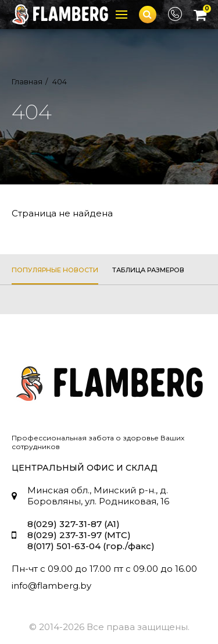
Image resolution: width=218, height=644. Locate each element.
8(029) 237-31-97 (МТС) (79, 535)
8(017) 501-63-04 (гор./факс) (91, 546)
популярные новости (55, 270)
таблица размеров (148, 270)
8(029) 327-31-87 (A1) (74, 524)
